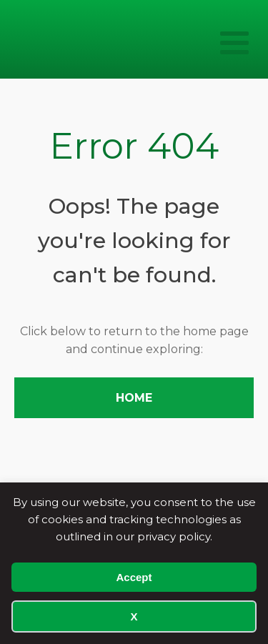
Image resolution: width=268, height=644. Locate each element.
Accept (134, 577)
